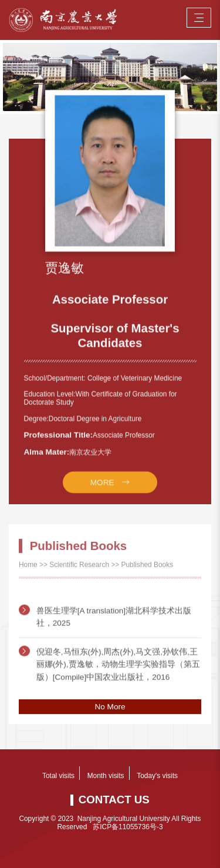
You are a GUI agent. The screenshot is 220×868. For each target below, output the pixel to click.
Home (28, 569)
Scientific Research (79, 569)
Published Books (148, 569)
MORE (102, 490)
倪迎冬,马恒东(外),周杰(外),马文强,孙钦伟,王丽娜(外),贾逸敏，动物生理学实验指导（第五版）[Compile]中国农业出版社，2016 (118, 677)
